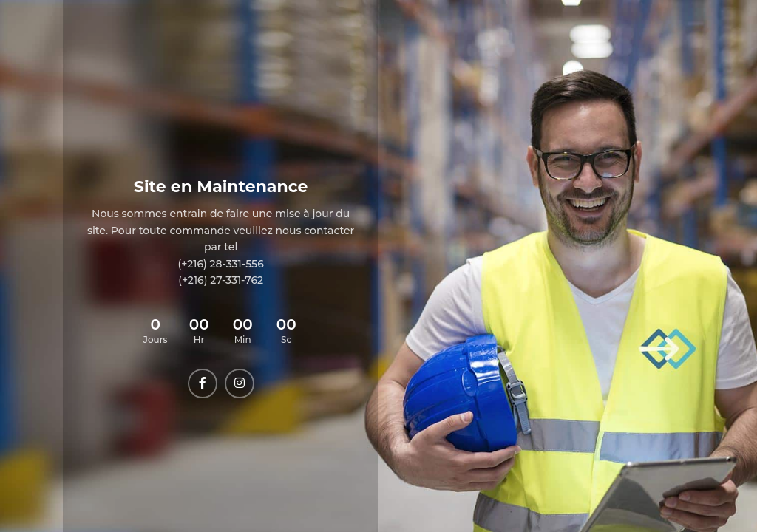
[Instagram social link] (240, 383)
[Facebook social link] (203, 383)
